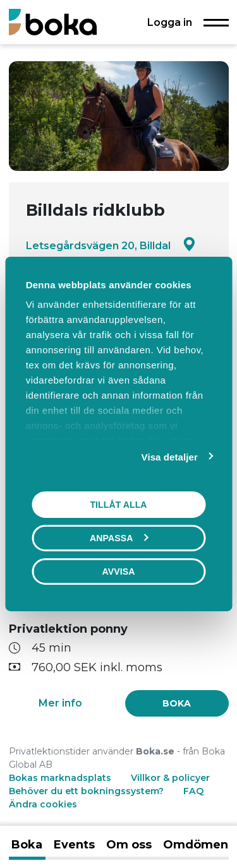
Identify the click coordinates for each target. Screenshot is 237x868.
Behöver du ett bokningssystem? (86, 791)
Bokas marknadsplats (60, 778)
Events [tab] (74, 845)
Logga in (170, 22)
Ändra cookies (43, 804)
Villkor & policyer (170, 778)
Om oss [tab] (129, 845)
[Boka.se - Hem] (53, 22)
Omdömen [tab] (196, 845)
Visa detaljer (170, 457)
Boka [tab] (27, 845)
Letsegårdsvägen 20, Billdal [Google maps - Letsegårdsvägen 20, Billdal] (111, 245)
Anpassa (119, 538)
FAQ (193, 791)
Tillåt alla (118, 505)
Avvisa (119, 572)
